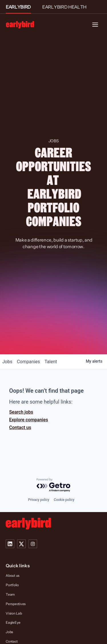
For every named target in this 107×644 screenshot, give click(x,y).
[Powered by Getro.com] (54, 485)
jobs (7, 362)
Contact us (20, 427)
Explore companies (29, 420)
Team (10, 594)
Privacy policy (39, 500)
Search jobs (21, 412)
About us (13, 575)
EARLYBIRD (18, 7)
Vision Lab (14, 613)
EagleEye (13, 622)
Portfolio (12, 585)
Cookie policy (64, 500)
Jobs (9, 632)
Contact (12, 641)
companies (28, 362)
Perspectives (16, 604)
